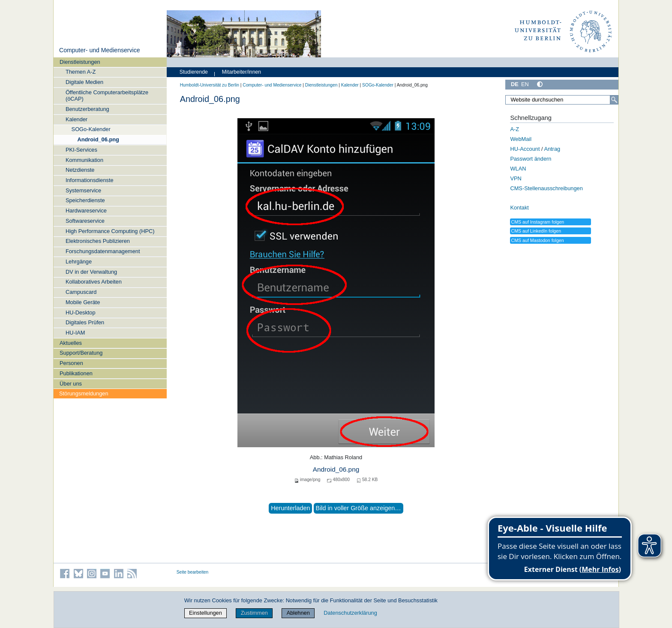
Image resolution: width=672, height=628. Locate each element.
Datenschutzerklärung (350, 613)
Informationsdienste (90, 180)
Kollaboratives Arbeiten (94, 282)
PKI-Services (81, 150)
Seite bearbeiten (193, 572)
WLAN (518, 169)
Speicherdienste (85, 200)
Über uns (71, 384)
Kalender (76, 119)
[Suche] (614, 100)
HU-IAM (75, 333)
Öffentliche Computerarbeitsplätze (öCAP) (107, 96)
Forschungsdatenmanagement (103, 251)
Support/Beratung (81, 353)
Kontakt (519, 208)
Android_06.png (98, 139)
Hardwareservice (86, 211)
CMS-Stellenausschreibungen (546, 188)
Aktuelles (71, 343)
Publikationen (76, 373)
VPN (516, 178)
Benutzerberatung (87, 109)
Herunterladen (290, 508)
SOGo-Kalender (91, 129)
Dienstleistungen (80, 62)
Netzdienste (80, 170)
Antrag (552, 149)
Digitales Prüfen (85, 322)
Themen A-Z (81, 72)
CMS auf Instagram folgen (537, 222)
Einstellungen (205, 613)
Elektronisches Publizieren (98, 241)
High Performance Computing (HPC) (110, 231)
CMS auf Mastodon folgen (537, 240)
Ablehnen (298, 613)
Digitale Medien (84, 82)
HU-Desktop (81, 313)
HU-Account (525, 149)
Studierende (194, 72)
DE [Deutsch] (515, 84)
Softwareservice (85, 221)
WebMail (521, 139)
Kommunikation (84, 160)
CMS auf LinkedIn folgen (536, 231)
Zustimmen (254, 613)
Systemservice (83, 190)
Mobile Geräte (83, 302)
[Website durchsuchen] (562, 100)
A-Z (514, 129)
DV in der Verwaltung (91, 272)
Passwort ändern (531, 159)
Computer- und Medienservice (100, 50)
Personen (71, 363)
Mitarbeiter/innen (241, 72)
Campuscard (81, 292)
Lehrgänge (79, 262)
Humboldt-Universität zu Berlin (210, 85)
